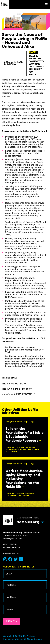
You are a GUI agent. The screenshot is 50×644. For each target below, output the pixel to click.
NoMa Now (15, 116)
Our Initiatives (19, 108)
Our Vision (14, 92)
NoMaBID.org (18, 138)
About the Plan (21, 123)
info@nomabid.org (10, 160)
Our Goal (13, 100)
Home (9, 84)
